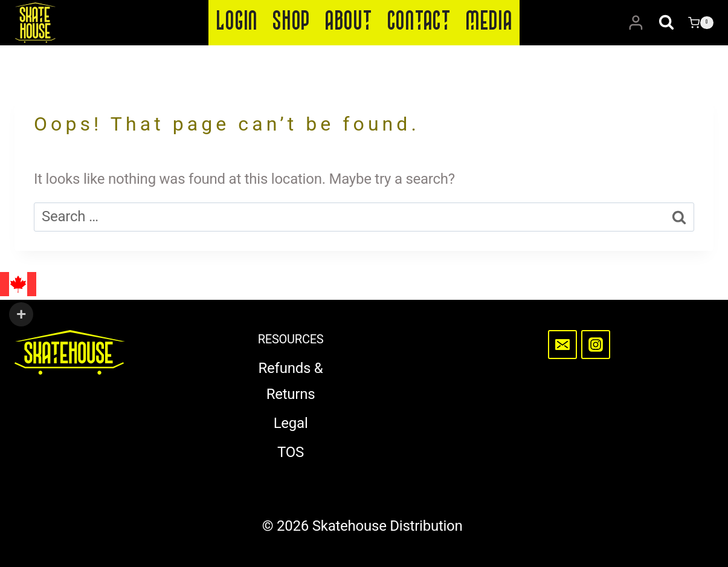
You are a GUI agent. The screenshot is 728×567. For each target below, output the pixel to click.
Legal (291, 423)
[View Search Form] (666, 23)
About (348, 23)
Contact (419, 23)
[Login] (636, 23)
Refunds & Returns (291, 381)
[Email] (562, 345)
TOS (291, 452)
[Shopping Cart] (701, 23)
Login (237, 23)
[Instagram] (596, 345)
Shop (291, 23)
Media (489, 23)
